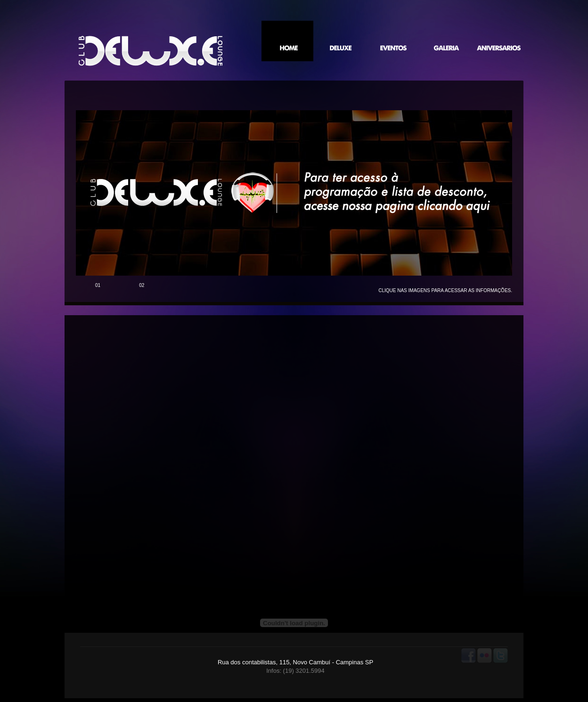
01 (98, 286)
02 (142, 286)
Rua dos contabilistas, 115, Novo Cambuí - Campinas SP (295, 662)
